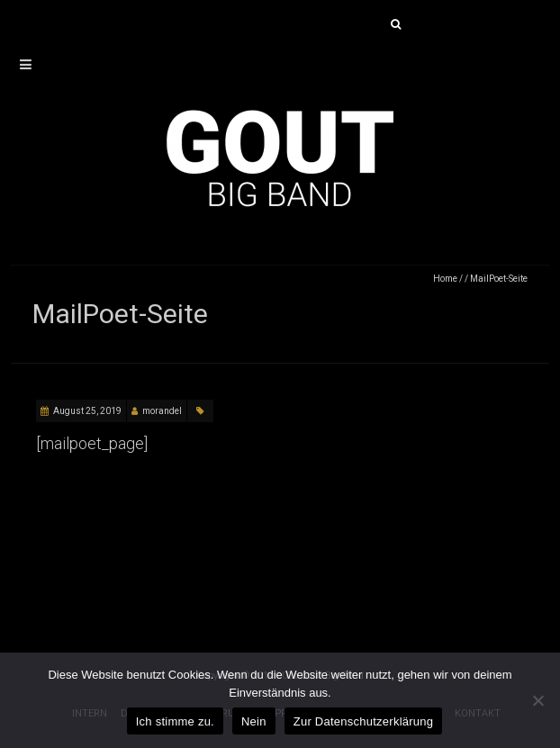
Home (445, 279)
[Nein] (537, 700)
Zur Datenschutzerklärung (364, 721)
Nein (254, 721)
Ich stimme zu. (175, 721)
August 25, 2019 (87, 411)
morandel (162, 411)
